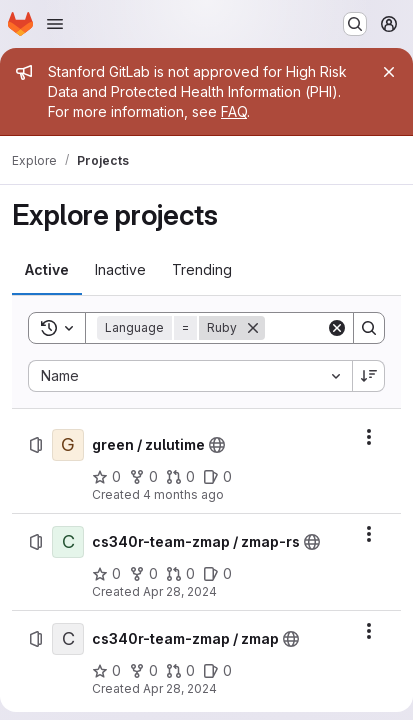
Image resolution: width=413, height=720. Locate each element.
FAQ (234, 111)
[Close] (389, 72)
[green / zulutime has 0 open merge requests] (180, 477)
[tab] (47, 270)
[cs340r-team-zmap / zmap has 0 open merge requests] (180, 671)
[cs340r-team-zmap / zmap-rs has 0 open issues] (217, 574)
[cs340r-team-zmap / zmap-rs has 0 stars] (106, 574)
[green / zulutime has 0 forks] (143, 477)
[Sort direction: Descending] (369, 376)
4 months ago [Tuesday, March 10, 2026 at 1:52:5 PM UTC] (183, 494)
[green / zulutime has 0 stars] (106, 477)
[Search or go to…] (355, 24)
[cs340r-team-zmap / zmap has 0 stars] (106, 671)
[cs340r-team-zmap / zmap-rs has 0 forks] (143, 574)
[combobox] (190, 376)
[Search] (369, 328)
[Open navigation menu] (55, 24)
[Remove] (253, 328)
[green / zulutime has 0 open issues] (217, 477)
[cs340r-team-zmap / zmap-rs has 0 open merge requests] (180, 574)
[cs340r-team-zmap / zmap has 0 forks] (143, 671)
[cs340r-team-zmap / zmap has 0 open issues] (217, 671)
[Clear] (337, 328)
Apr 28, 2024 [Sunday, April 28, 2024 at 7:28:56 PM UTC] (180, 688)
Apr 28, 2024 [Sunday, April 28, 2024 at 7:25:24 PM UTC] (180, 591)
